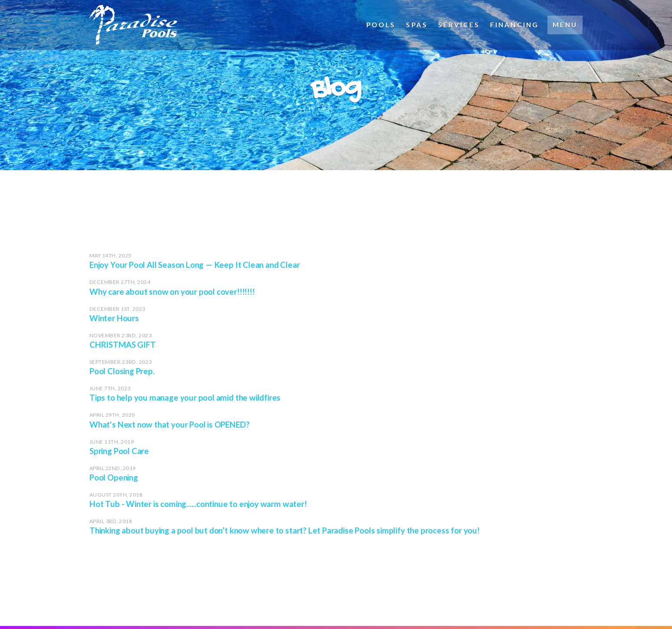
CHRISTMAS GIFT (122, 345)
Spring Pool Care (119, 451)
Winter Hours (114, 318)
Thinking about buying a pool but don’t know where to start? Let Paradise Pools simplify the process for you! (285, 530)
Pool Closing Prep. (122, 371)
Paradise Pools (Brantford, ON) (165, 25)
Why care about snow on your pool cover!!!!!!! (172, 292)
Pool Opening (114, 478)
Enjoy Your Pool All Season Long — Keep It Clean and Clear (194, 265)
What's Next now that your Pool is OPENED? (169, 425)
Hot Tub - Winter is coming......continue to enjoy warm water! (198, 504)
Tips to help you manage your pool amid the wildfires (185, 398)
